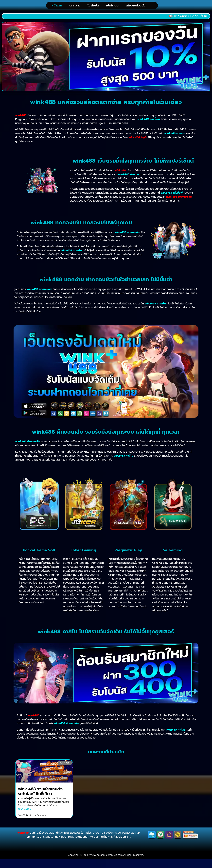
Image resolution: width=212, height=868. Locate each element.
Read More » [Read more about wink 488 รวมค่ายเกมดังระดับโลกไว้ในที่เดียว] (24, 810)
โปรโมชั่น (93, 6)
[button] (104, 90)
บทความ (75, 6)
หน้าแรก (57, 6)
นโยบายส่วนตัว (136, 6)
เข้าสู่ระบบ (112, 6)
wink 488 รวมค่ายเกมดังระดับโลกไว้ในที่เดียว (40, 793)
